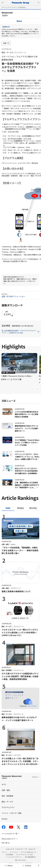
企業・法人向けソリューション (13, 296)
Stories (5, 819)
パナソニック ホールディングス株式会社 (14, 7)
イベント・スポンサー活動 (11, 813)
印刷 (6, 43)
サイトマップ (14, 852)
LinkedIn (32, 849)
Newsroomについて (8, 839)
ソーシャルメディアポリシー (14, 857)
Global (34, 777)
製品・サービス (7, 52)
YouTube (19, 849)
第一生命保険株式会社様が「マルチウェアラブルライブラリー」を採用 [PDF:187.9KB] (20, 332)
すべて (4, 784)
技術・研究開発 (7, 796)
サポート (5, 852)
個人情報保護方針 (30, 857)
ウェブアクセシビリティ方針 (24, 855)
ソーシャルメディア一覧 (9, 834)
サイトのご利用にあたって (28, 852)
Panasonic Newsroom (12, 777)
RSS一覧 (4, 843)
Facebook (10, 849)
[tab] (20, 508)
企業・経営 (6, 790)
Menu (19, 21)
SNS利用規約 (9, 855)
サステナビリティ (8, 807)
